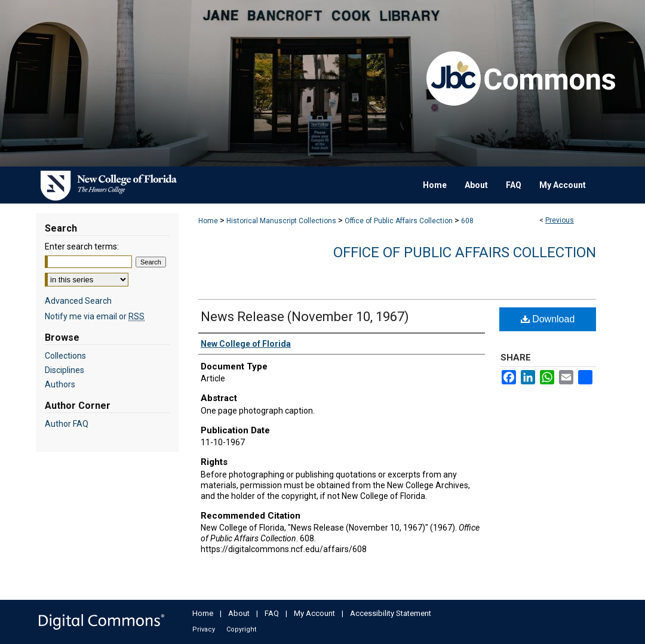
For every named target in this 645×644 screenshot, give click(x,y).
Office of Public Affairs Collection (399, 221)
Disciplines (64, 370)
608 (467, 221)
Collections (65, 356)
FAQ (272, 613)
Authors (60, 384)
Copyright (241, 629)
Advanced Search (78, 301)
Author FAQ (67, 424)
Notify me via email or (95, 316)
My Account (314, 613)
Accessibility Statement (391, 613)
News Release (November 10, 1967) (305, 317)
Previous (560, 220)
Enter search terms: (82, 246)
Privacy (204, 629)
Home (208, 221)
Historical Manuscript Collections (281, 221)
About (239, 613)
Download (548, 319)
